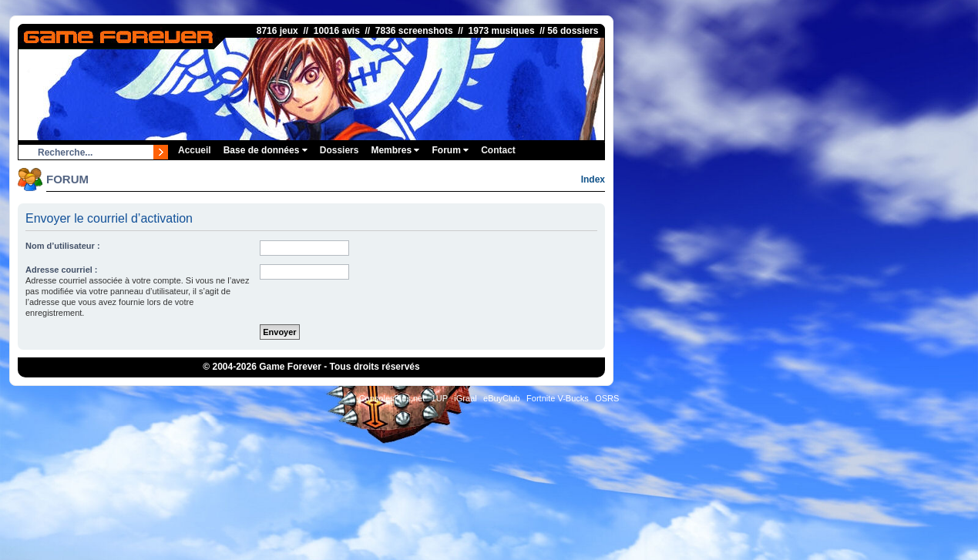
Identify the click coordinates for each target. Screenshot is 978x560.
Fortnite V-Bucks (558, 398)
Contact (498, 150)
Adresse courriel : (62, 270)
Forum (450, 150)
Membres (395, 150)
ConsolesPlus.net (392, 398)
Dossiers (339, 150)
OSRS (607, 398)
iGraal (465, 398)
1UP (440, 398)
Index (593, 179)
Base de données (266, 150)
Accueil (195, 150)
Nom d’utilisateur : (63, 246)
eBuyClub (502, 398)
